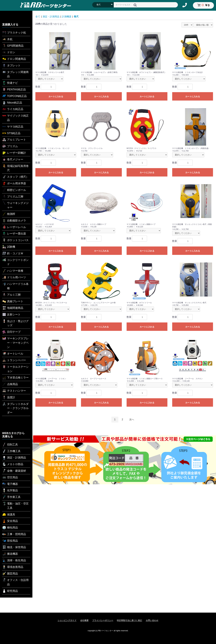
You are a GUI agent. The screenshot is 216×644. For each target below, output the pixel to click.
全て (38, 17)
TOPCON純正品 (14, 96)
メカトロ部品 (13, 464)
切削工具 (10, 445)
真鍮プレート (13, 301)
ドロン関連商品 (14, 59)
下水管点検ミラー (15, 378)
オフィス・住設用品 (15, 582)
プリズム (10, 146)
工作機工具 (11, 451)
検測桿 (9, 214)
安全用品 (10, 521)
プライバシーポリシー (103, 620)
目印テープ (11, 332)
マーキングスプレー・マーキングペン (15, 343)
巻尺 (76, 17)
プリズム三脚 (13, 197)
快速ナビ (10, 83)
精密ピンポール (14, 190)
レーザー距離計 (14, 153)
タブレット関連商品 (15, 74)
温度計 (9, 397)
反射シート (11, 315)
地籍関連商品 (13, 308)
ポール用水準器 (14, 183)
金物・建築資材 (14, 471)
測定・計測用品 (14, 458)
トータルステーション (15, 369)
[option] (124, 460)
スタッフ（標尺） (15, 177)
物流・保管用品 (14, 547)
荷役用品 (10, 541)
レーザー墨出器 (14, 234)
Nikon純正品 (12, 103)
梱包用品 (10, 528)
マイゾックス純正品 (15, 118)
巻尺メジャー (13, 159)
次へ (132, 419)
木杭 (7, 39)
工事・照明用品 (14, 534)
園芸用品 (10, 574)
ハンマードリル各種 (15, 286)
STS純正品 (11, 133)
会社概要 (84, 620)
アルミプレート (14, 140)
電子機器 (10, 484)
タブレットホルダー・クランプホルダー (15, 408)
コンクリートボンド (15, 262)
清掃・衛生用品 (14, 560)
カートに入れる (56, 96)
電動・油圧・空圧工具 (15, 505)
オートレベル (13, 354)
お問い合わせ (152, 620)
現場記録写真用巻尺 (15, 168)
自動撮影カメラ (14, 221)
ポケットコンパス (15, 240)
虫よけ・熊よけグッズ (15, 323)
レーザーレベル (14, 227)
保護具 (9, 515)
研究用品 (10, 591)
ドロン (9, 52)
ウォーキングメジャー (15, 205)
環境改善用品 (13, 567)
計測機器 (67, 17)
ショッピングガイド (67, 620)
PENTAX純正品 (14, 89)
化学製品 (10, 490)
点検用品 (10, 384)
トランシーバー (14, 360)
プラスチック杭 (14, 33)
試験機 (9, 247)
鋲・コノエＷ (13, 253)
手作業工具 (11, 497)
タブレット (11, 65)
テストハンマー (14, 391)
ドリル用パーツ (14, 277)
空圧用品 (10, 477)
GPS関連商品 (13, 46)
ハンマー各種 (13, 271)
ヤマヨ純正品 (13, 127)
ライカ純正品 (13, 109)
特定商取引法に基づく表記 (129, 620)
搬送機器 (10, 554)
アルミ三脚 (11, 295)
